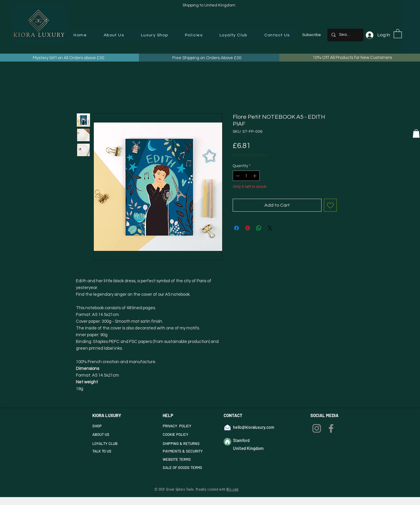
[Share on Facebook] (237, 228)
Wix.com (232, 489)
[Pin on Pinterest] (248, 228)
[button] (154, 35)
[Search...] (345, 35)
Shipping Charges (250, 155)
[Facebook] (331, 428)
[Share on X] (270, 228)
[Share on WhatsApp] (259, 228)
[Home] (227, 442)
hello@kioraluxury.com (254, 427)
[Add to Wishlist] (330, 205)
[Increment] (255, 176)
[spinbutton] (246, 176)
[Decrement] (237, 176)
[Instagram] (317, 428)
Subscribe (312, 35)
